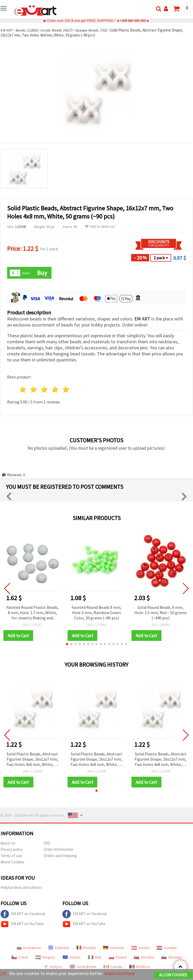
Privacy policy (12, 850)
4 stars (55, 390)
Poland (118, 958)
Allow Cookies (173, 975)
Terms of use (11, 856)
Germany (114, 948)
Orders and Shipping (60, 856)
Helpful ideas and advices (21, 888)
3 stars (45, 390)
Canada (113, 967)
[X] (3, 974)
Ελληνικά (59, 948)
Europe (72, 958)
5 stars (66, 390)
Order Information (59, 850)
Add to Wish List (100, 227)
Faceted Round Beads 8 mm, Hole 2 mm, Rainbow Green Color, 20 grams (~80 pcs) (96, 613)
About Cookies (12, 862)
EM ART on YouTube (22, 925)
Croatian (167, 948)
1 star (23, 390)
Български (29, 948)
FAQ (47, 844)
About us (8, 844)
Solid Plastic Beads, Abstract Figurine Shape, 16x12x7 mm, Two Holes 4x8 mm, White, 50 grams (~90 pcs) (32, 760)
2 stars (34, 390)
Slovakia (144, 958)
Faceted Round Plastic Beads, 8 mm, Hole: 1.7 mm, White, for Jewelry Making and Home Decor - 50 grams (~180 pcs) (32, 613)
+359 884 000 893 (133, 21)
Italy (95, 958)
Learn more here (120, 974)
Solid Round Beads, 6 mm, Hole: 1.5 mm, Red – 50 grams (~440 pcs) (161, 613)
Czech (20, 958)
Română (86, 948)
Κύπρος (53, 967)
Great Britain (83, 967)
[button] (67, 644)
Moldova (139, 967)
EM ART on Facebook (23, 915)
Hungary (45, 958)
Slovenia (171, 958)
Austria (140, 948)
